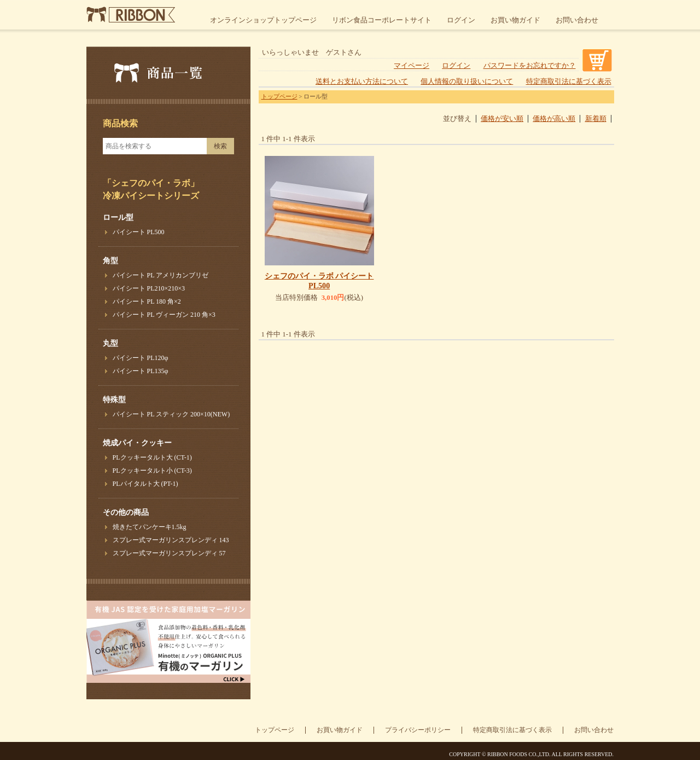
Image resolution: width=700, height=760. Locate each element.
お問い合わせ (577, 20)
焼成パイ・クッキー (137, 443)
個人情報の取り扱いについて (467, 82)
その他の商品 (126, 512)
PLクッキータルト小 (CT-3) (152, 471)
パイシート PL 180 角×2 (147, 301)
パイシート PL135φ (141, 371)
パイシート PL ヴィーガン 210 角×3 (164, 315)
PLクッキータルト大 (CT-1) (152, 457)
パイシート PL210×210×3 (149, 288)
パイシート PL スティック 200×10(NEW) (171, 414)
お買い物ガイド (515, 20)
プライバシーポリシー (418, 730)
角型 (110, 261)
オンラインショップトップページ (263, 20)
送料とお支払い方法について (362, 82)
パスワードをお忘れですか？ (530, 66)
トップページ (279, 96)
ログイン (461, 20)
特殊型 (114, 400)
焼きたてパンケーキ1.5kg (150, 527)
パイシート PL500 (139, 232)
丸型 (110, 343)
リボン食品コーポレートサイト (382, 20)
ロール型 (118, 217)
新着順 (596, 119)
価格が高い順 (554, 119)
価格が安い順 (502, 119)
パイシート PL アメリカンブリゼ (161, 275)
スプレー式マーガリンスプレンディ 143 (171, 540)
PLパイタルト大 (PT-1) (145, 484)
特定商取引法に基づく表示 (569, 82)
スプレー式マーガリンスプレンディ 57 (169, 553)
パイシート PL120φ (141, 358)
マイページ (412, 66)
